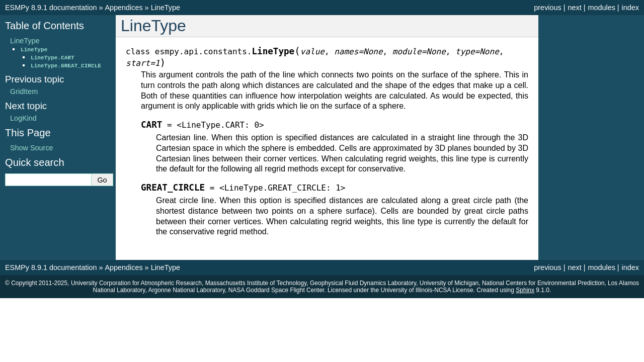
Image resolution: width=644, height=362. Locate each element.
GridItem (24, 92)
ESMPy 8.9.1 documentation (51, 8)
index (630, 8)
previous (547, 8)
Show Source (32, 148)
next (574, 8)
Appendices (124, 8)
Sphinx (525, 290)
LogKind (23, 118)
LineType (166, 8)
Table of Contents (45, 26)
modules (601, 8)
